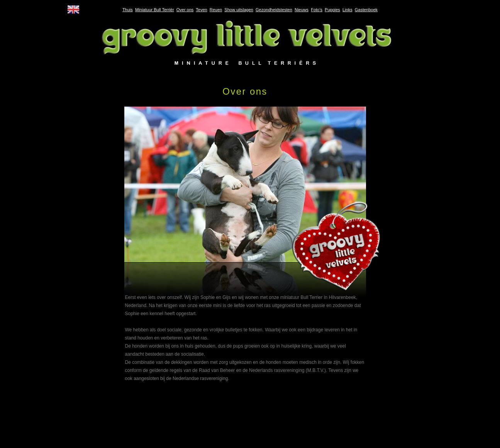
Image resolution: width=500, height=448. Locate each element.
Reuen (216, 10)
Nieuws (302, 10)
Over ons (185, 10)
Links (347, 10)
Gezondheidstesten (274, 10)
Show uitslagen (239, 10)
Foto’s (317, 10)
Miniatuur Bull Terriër (155, 10)
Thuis (128, 10)
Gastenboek (366, 10)
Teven (201, 10)
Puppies (332, 10)
